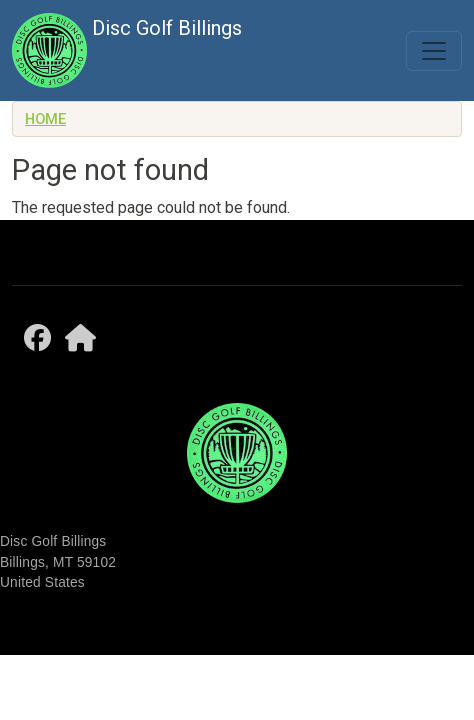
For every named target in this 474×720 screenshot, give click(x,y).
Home (45, 119)
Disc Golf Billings (127, 50)
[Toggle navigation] (434, 51)
